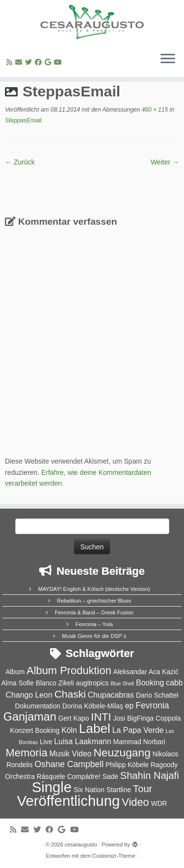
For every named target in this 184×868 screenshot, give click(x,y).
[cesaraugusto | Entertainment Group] (92, 22)
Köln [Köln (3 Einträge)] (69, 730)
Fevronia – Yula (94, 624)
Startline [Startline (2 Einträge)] (119, 790)
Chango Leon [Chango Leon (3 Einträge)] (29, 695)
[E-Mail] (20, 62)
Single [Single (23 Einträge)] (52, 787)
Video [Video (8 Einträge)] (135, 802)
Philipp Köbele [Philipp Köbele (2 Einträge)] (127, 765)
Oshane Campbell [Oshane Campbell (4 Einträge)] (69, 764)
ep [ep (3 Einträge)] (130, 706)
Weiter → (165, 162)
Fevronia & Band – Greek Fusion (94, 612)
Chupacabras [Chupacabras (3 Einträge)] (111, 695)
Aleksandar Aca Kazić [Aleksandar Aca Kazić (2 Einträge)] (146, 672)
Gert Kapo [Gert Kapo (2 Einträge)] (74, 718)
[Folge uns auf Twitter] (30, 62)
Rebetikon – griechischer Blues (94, 601)
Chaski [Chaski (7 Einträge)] (70, 694)
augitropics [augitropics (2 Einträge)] (92, 683)
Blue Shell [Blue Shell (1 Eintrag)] (122, 683)
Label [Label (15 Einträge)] (95, 728)
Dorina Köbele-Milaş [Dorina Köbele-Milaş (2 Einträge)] (93, 706)
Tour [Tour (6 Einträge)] (143, 789)
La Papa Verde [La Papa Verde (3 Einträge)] (138, 730)
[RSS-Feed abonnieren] (11, 62)
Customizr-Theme (114, 856)
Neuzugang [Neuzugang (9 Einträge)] (122, 752)
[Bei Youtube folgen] (59, 62)
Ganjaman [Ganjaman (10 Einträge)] (30, 717)
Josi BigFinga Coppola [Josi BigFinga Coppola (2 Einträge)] (147, 718)
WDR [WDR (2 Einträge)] (159, 804)
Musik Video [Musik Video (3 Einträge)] (71, 754)
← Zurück (20, 162)
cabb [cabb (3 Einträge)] (174, 683)
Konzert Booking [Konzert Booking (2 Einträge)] (35, 731)
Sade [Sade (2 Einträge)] (110, 777)
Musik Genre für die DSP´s (94, 636)
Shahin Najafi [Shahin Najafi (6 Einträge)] (150, 775)
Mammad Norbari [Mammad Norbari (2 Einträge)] (139, 742)
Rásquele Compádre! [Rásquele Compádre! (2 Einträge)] (69, 777)
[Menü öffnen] (168, 59)
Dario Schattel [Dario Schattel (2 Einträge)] (157, 695)
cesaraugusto (81, 845)
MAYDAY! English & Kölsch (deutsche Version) (94, 589)
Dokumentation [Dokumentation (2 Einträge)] (38, 706)
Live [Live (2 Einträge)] (46, 742)
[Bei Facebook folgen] (40, 62)
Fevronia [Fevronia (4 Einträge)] (152, 705)
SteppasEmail (23, 120)
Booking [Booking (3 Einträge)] (150, 683)
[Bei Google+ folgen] (49, 62)
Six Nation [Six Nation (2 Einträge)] (89, 790)
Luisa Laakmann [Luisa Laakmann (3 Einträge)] (82, 741)
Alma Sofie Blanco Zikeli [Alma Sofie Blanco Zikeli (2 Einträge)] (37, 683)
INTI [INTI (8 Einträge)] (101, 717)
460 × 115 (154, 110)
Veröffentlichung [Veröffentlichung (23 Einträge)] (68, 801)
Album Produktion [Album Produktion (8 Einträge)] (69, 670)
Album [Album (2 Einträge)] (15, 672)
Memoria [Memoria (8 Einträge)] (26, 753)
